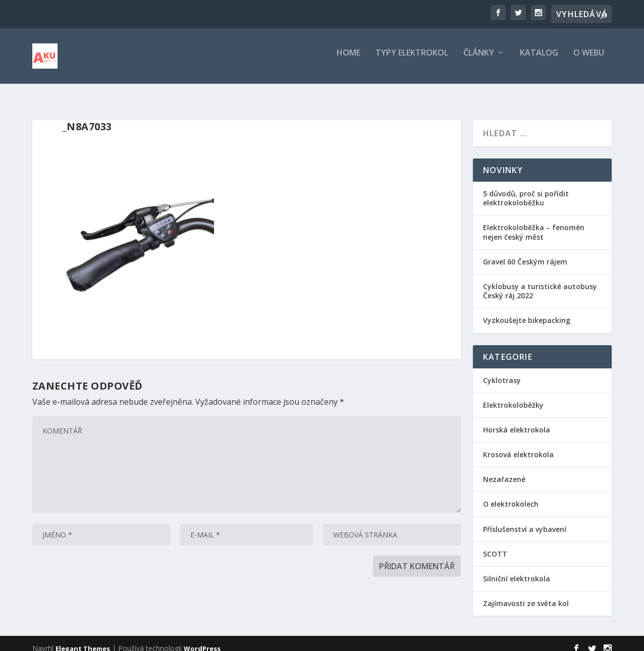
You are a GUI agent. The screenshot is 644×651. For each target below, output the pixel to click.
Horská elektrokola (517, 421)
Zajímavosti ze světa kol (526, 594)
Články (479, 60)
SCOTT (495, 545)
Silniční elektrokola (517, 569)
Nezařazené (504, 470)
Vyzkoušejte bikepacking (528, 311)
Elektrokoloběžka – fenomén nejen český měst (534, 223)
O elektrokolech (511, 495)
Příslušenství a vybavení (525, 520)
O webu (589, 60)
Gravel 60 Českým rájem (525, 253)
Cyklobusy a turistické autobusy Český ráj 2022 (540, 282)
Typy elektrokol (412, 60)
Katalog (539, 60)
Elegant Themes (83, 639)
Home (348, 60)
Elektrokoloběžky (513, 396)
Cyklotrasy (502, 371)
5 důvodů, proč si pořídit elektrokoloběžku (526, 189)
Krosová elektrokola (518, 445)
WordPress (202, 639)
